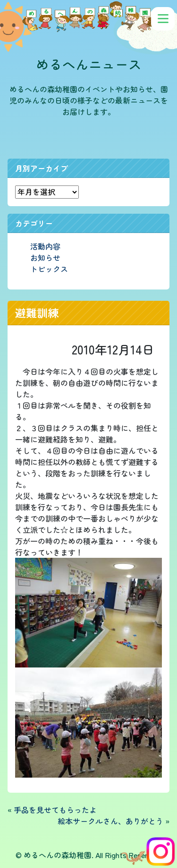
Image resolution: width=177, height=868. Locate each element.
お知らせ (45, 257)
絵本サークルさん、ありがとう (110, 821)
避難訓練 (37, 313)
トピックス (49, 269)
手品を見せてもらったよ (55, 810)
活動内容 (45, 246)
